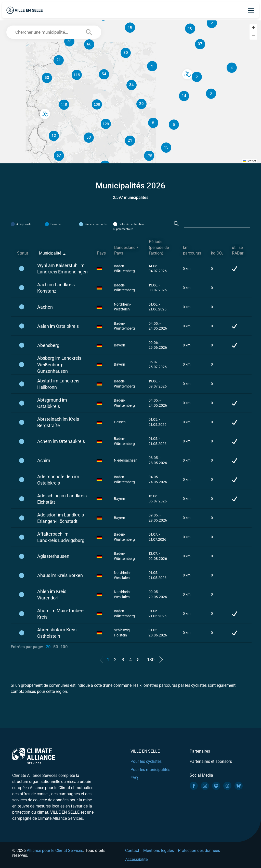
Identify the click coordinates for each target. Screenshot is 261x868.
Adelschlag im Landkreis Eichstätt (62, 499)
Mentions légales (159, 851)
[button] (197, 77)
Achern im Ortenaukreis (61, 441)
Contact (132, 851)
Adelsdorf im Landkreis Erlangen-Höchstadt (61, 518)
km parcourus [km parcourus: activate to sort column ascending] (192, 250)
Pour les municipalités (150, 770)
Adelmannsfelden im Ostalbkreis (58, 480)
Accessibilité (136, 859)
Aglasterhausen (53, 556)
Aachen (45, 307)
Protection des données (199, 851)
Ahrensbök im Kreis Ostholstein (57, 633)
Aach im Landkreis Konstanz (56, 288)
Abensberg (48, 345)
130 (151, 660)
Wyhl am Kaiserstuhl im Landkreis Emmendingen (62, 269)
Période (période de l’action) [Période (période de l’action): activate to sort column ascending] (159, 248)
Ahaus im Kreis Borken (60, 575)
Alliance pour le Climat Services (55, 851)
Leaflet (249, 161)
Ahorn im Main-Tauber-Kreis (60, 614)
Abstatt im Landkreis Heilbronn (58, 384)
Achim (44, 460)
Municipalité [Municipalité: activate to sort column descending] (50, 253)
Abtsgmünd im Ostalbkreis (52, 403)
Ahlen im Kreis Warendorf (52, 595)
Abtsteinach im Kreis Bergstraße (58, 422)
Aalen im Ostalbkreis (58, 326)
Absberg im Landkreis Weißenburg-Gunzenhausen (59, 364)
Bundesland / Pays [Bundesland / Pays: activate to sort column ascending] (126, 250)
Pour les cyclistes (146, 761)
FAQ (134, 778)
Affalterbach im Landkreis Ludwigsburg (61, 537)
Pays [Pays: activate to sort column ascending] (101, 253)
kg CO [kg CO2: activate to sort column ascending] (217, 253)
